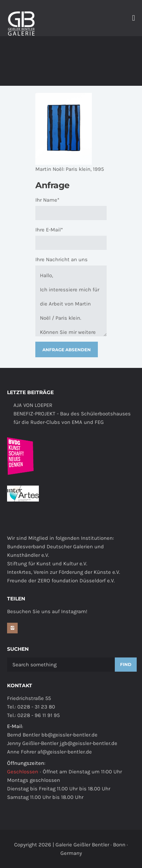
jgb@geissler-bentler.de (88, 743)
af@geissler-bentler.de (65, 752)
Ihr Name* (47, 200)
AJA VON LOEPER (33, 405)
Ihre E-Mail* (49, 230)
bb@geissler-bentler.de (69, 735)
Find (126, 664)
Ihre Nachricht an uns (61, 259)
